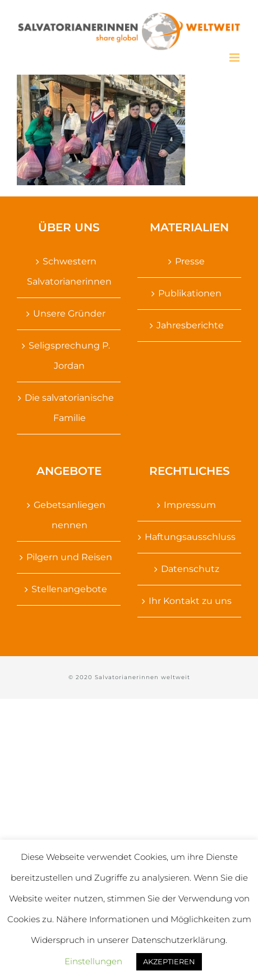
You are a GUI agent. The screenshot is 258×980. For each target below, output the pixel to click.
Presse (190, 261)
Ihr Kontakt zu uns (190, 601)
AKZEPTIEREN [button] (169, 961)
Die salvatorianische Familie (69, 408)
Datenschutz (190, 569)
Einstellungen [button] (93, 961)
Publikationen (190, 293)
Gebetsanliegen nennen (70, 515)
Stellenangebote (69, 589)
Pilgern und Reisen (69, 557)
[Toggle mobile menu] (235, 58)
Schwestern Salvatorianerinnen (69, 271)
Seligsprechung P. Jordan (69, 356)
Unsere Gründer (69, 313)
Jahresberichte (190, 325)
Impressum (190, 505)
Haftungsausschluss (190, 537)
